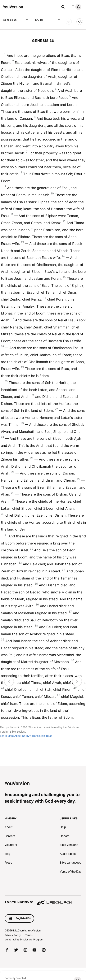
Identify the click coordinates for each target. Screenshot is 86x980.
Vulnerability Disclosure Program (24, 939)
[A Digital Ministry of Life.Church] (43, 900)
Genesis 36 (16, 20)
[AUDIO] (69, 22)
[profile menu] (76, 7)
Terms (29, 935)
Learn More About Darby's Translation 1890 (26, 736)
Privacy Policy (13, 935)
